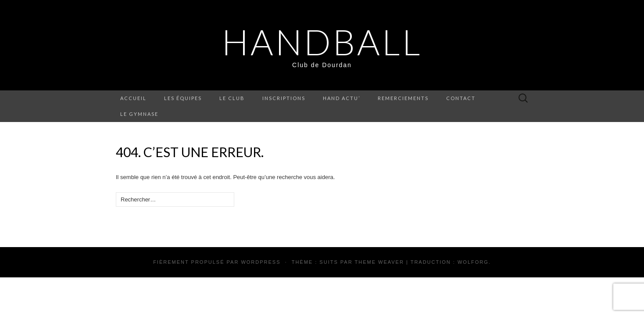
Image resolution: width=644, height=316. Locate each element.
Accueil (133, 98)
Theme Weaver (379, 262)
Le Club (232, 98)
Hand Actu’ (342, 98)
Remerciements (403, 98)
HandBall (322, 42)
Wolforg (473, 262)
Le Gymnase (139, 114)
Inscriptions (284, 98)
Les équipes (183, 98)
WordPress (261, 262)
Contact (461, 98)
